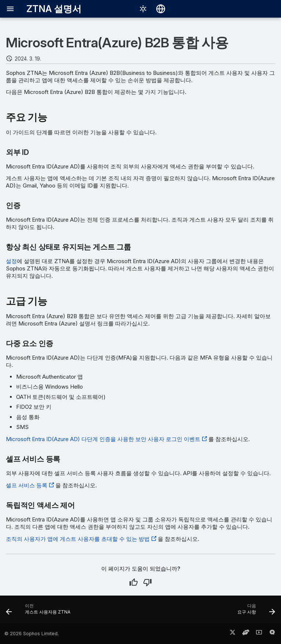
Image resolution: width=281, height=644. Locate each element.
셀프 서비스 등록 (27, 485)
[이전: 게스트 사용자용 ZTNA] (40, 612)
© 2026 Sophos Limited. (32, 634)
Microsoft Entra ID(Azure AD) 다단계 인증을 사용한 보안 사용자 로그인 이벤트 (103, 439)
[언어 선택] (161, 9)
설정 (11, 261)
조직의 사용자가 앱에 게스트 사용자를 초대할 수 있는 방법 (78, 539)
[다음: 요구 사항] (255, 612)
